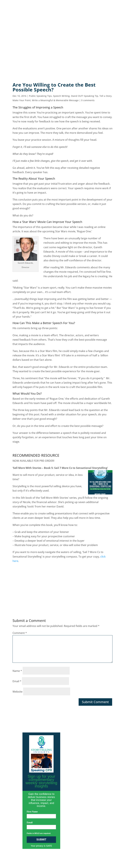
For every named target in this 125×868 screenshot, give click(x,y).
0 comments (88, 100)
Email (17, 681)
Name (17, 671)
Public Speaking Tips (40, 96)
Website (17, 692)
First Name (32, 812)
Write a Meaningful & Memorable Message (55, 100)
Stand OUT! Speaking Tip (85, 96)
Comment (20, 633)
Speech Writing (61, 96)
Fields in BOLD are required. (39, 833)
